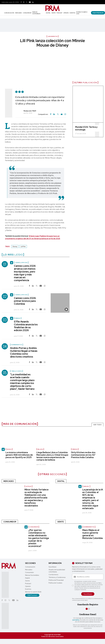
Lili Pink (23, 246)
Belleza (40, 449)
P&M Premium (98, 13)
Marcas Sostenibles (36, 13)
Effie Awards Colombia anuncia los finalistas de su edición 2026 (26, 326)
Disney (15, 246)
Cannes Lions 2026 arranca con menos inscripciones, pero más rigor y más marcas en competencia (25, 273)
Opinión (66, 13)
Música (9, 449)
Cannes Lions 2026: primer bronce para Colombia (25, 301)
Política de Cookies (55, 583)
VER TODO (97, 425)
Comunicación (9, 13)
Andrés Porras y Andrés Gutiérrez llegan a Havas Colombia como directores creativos (24, 352)
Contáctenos (53, 575)
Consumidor (27, 13)
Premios (75, 449)
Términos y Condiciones (57, 577)
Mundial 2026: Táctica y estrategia (86, 128)
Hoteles (28, 486)
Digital (48, 13)
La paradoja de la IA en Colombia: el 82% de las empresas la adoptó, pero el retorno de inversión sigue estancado (93, 499)
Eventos (72, 13)
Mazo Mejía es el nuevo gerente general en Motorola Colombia (92, 534)
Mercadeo (19, 13)
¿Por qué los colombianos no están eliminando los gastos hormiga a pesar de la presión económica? (39, 538)
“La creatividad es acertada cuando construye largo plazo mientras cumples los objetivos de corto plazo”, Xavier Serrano (22, 382)
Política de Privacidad (56, 580)
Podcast (59, 13)
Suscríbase (52, 567)
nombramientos (89, 527)
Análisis (86, 486)
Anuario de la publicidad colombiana (57, 571)
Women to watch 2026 (33, 592)
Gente (54, 13)
